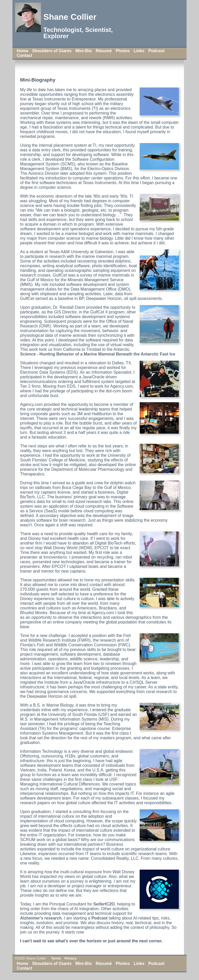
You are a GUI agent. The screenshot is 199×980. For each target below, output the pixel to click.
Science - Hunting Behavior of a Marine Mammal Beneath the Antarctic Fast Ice (98, 354)
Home (23, 51)
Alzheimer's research (41, 918)
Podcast (156, 51)
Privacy (70, 958)
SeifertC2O (104, 904)
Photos (123, 51)
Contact (25, 55)
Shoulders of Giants (52, 51)
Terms (56, 958)
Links (139, 51)
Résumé (104, 51)
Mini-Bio (84, 51)
